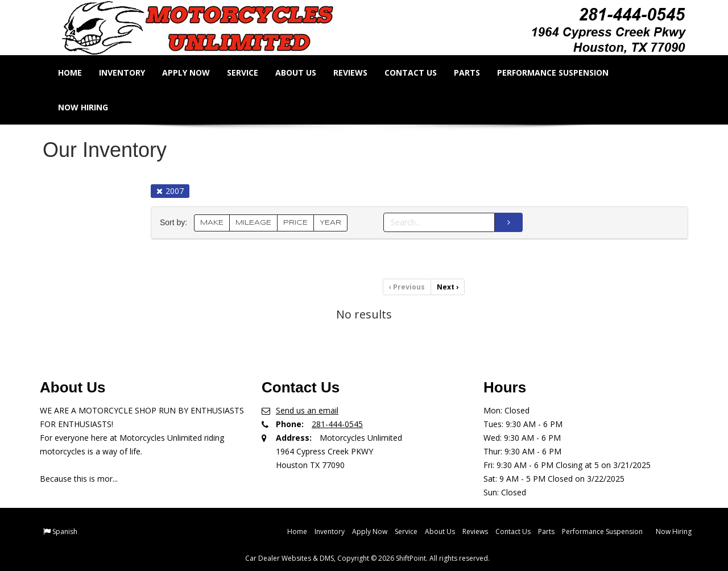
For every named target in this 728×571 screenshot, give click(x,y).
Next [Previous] (448, 287)
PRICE (295, 223)
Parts (474, 73)
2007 (170, 191)
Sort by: (176, 223)
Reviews (358, 73)
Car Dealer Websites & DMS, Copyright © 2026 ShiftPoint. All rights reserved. (367, 558)
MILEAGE (253, 223)
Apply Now (193, 73)
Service (250, 73)
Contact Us (418, 73)
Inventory (129, 73)
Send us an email (307, 410)
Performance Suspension (560, 73)
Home (77, 73)
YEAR (330, 223)
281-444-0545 (337, 424)
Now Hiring (90, 107)
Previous (407, 287)
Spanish (65, 531)
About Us (303, 73)
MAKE (212, 223)
